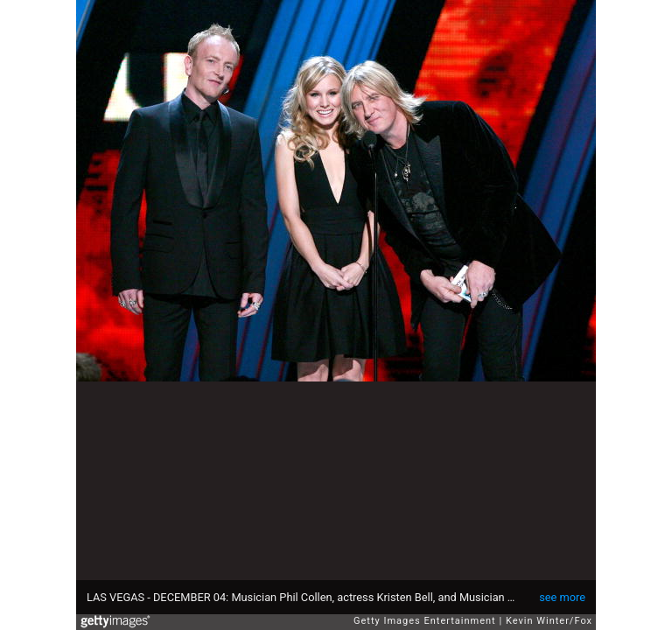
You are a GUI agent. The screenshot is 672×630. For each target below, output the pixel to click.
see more (562, 597)
